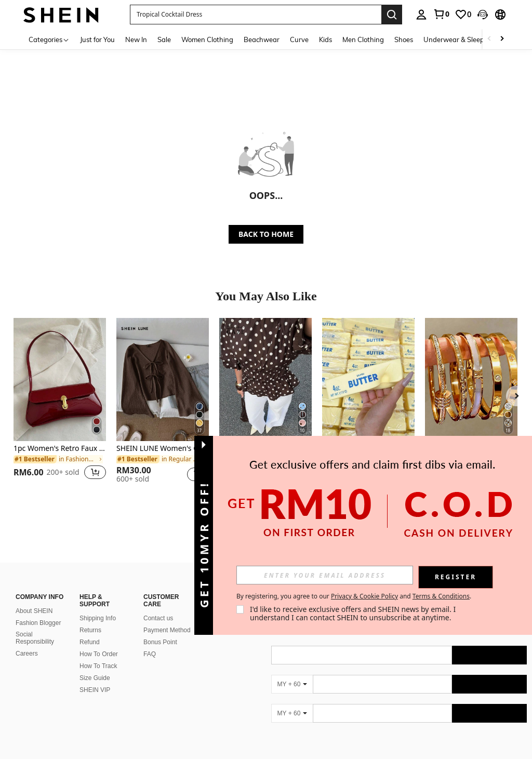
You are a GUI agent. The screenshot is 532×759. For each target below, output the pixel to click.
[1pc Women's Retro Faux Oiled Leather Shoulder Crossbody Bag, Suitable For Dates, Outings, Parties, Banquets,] (60, 379)
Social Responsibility (35, 638)
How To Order (99, 654)
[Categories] (49, 39)
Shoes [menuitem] (404, 39)
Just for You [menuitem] (97, 39)
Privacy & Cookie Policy (364, 596)
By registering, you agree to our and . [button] (354, 596)
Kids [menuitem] (325, 39)
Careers (27, 654)
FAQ (150, 654)
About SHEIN (34, 611)
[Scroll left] (489, 39)
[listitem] (60, 405)
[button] (256, 15)
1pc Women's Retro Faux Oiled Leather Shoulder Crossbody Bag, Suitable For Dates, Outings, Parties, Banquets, (60, 449)
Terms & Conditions (441, 596)
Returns (90, 630)
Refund (90, 642)
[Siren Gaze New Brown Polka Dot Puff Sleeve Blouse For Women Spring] (265, 379)
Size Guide (95, 678)
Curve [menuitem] (299, 39)
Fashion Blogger (38, 623)
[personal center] (421, 15)
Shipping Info (98, 618)
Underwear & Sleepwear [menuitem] (462, 39)
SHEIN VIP (95, 690)
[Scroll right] (502, 39)
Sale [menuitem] (164, 39)
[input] (325, 575)
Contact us (158, 618)
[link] (441, 14)
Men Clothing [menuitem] (363, 39)
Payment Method (167, 630)
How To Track (98, 666)
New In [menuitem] (136, 39)
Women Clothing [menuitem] (207, 39)
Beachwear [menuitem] (262, 39)
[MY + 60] (292, 684)
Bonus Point (160, 642)
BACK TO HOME (266, 234)
